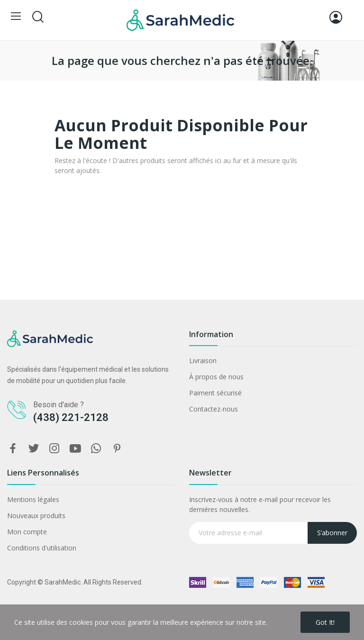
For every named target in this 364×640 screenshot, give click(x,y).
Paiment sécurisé (215, 393)
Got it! (325, 622)
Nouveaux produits (36, 516)
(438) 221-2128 (71, 417)
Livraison (203, 361)
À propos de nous (216, 377)
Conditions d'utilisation (42, 548)
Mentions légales (33, 499)
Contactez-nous (214, 409)
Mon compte (27, 532)
